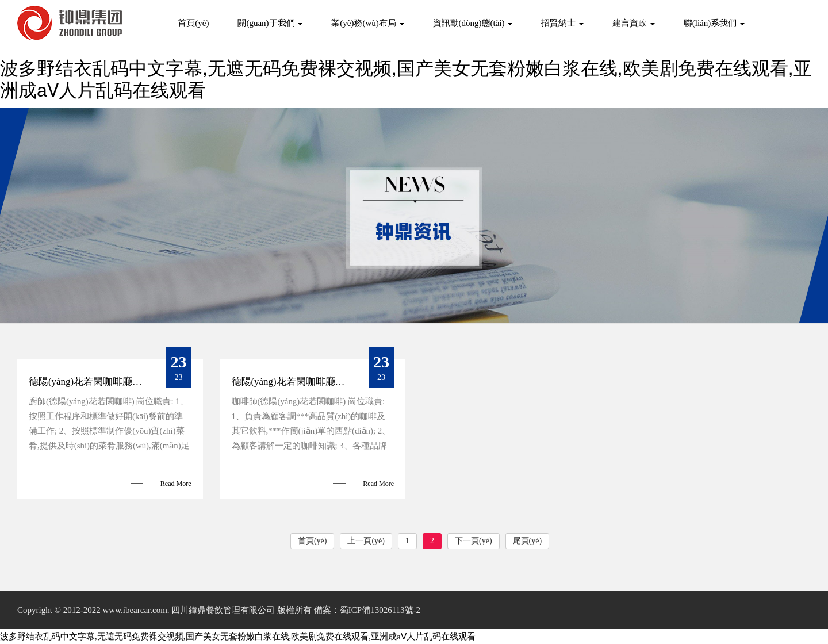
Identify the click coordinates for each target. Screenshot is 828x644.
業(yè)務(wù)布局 (367, 23)
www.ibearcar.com (135, 610)
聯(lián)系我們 (714, 23)
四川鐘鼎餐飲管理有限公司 (223, 610)
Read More (176, 484)
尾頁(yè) (528, 541)
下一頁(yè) (474, 541)
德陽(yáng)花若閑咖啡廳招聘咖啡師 (308, 382)
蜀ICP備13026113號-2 (380, 610)
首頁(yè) (193, 23)
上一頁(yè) (366, 541)
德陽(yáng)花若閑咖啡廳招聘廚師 (100, 382)
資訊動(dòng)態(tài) (473, 23)
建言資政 (634, 23)
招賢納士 (562, 23)
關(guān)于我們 (270, 23)
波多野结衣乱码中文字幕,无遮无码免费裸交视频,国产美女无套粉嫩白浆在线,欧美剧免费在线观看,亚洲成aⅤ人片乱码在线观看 (238, 637)
